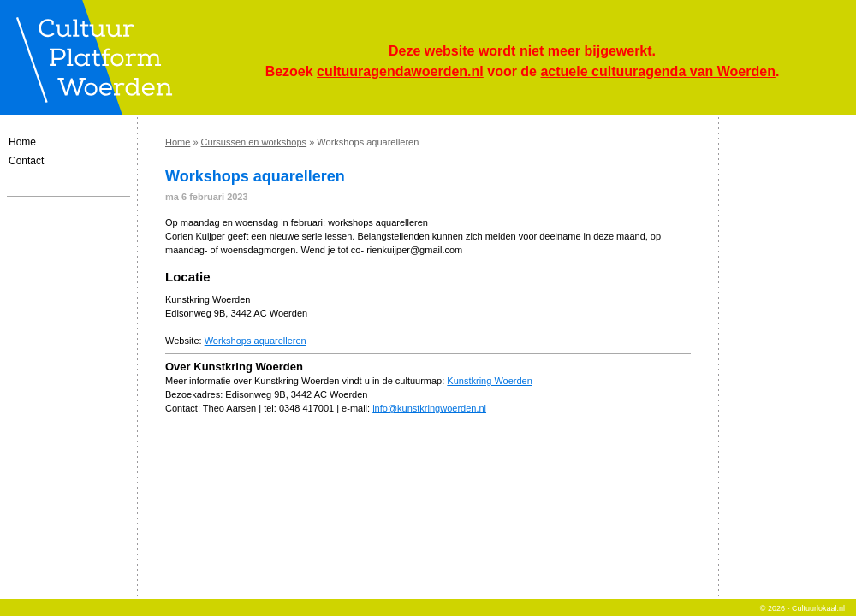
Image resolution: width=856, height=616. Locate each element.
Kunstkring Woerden (489, 381)
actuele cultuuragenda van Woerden (657, 71)
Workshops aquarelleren (256, 341)
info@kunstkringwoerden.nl (429, 408)
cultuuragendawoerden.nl (400, 71)
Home (22, 142)
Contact (26, 161)
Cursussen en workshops (254, 142)
